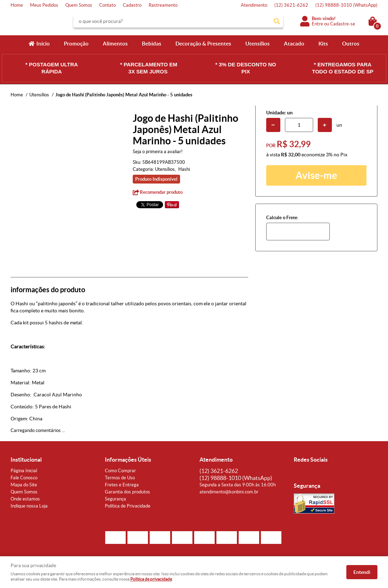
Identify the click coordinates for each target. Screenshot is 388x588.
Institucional (26, 460)
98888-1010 (346, 5)
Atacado (294, 44)
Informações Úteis (128, 460)
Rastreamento (163, 5)
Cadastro (132, 5)
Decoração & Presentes (203, 44)
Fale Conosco (24, 478)
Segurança (115, 499)
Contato (108, 5)
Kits (323, 44)
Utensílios (258, 44)
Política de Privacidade (128, 506)
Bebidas (152, 44)
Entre (317, 24)
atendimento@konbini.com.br (229, 492)
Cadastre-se (343, 24)
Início (43, 44)
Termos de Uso (120, 478)
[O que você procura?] (277, 21)
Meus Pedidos (44, 5)
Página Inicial (24, 471)
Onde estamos (25, 499)
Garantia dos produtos (127, 492)
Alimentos (115, 44)
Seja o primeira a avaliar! (158, 152)
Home (17, 5)
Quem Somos (79, 5)
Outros (351, 44)
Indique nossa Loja (29, 506)
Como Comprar (120, 471)
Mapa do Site (24, 485)
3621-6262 (291, 5)
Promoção (76, 44)
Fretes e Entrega (122, 485)
